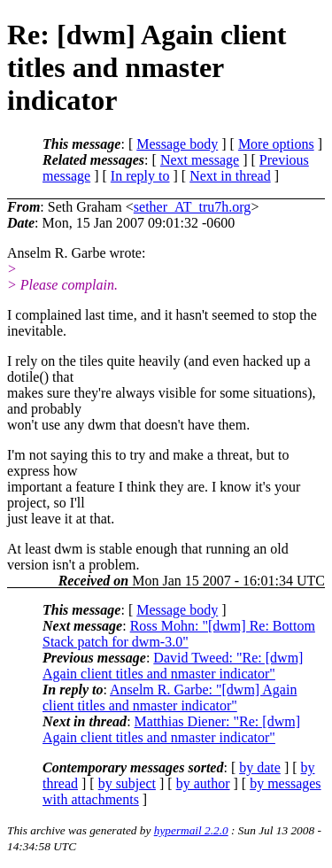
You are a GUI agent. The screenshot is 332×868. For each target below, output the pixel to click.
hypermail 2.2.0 (191, 830)
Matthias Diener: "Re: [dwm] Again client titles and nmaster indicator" (171, 729)
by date (260, 767)
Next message (200, 160)
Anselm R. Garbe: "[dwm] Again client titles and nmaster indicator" (170, 697)
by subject (127, 783)
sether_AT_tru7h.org (193, 207)
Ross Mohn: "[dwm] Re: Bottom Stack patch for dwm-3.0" (179, 634)
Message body (177, 144)
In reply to (140, 176)
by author (203, 783)
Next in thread (230, 176)
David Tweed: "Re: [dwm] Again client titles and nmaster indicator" (173, 666)
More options (276, 144)
